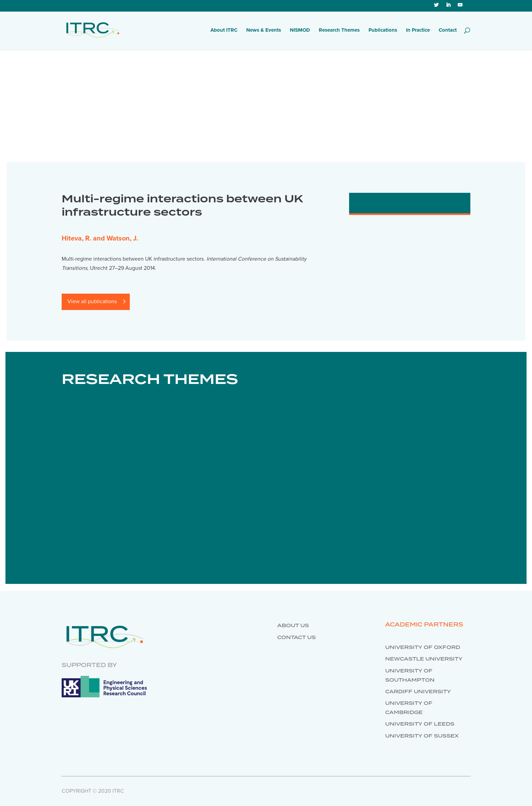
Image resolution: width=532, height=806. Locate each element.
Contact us (296, 638)
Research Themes (339, 30)
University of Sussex (422, 736)
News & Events (264, 30)
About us (293, 626)
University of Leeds (420, 724)
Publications (383, 30)
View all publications (92, 301)
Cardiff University (418, 692)
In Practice (418, 30)
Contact (448, 30)
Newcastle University (424, 659)
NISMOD (300, 30)
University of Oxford (423, 648)
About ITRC (224, 30)
